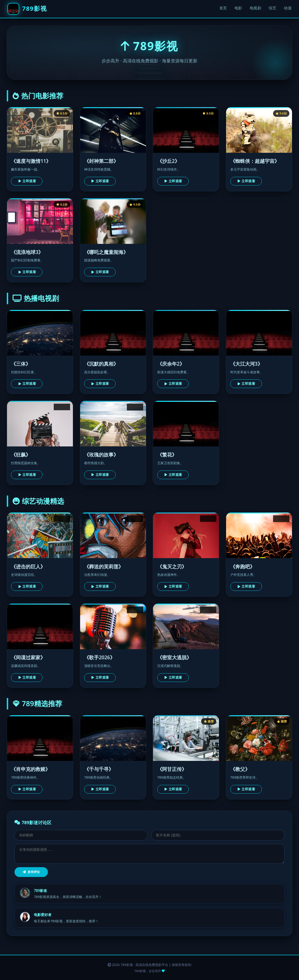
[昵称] (81, 835)
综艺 (272, 8)
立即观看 (27, 181)
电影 (238, 8)
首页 (223, 8)
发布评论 (31, 872)
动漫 (288, 8)
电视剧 (256, 8)
